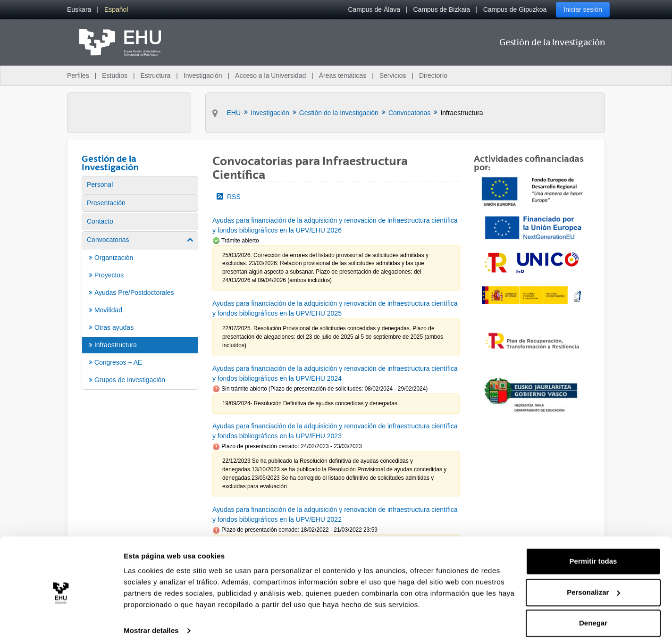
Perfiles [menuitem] (78, 75)
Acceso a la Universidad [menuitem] (270, 75)
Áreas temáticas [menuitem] (343, 75)
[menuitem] (79, 10)
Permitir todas (593, 555)
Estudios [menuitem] (115, 75)
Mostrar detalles (151, 624)
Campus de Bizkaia (442, 9)
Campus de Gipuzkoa (515, 9)
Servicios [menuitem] (393, 75)
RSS (229, 197)
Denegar (593, 617)
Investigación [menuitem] (203, 75)
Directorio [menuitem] (433, 75)
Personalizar (593, 586)
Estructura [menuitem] (155, 75)
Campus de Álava (374, 9)
